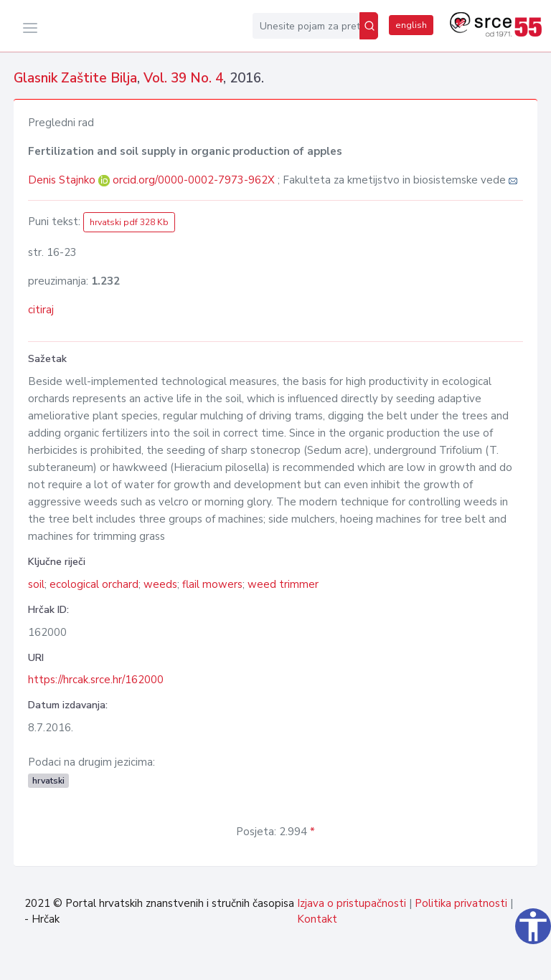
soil (36, 584)
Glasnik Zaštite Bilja (75, 78)
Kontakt (317, 919)
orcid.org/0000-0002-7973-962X (194, 180)
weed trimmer (283, 584)
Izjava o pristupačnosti (352, 903)
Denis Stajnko (63, 180)
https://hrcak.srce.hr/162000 (96, 680)
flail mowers (212, 584)
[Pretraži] (369, 26)
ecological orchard (94, 584)
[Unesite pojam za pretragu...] (306, 26)
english (411, 25)
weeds (160, 584)
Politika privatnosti (461, 903)
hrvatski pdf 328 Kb (129, 222)
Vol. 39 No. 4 (183, 78)
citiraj (41, 310)
